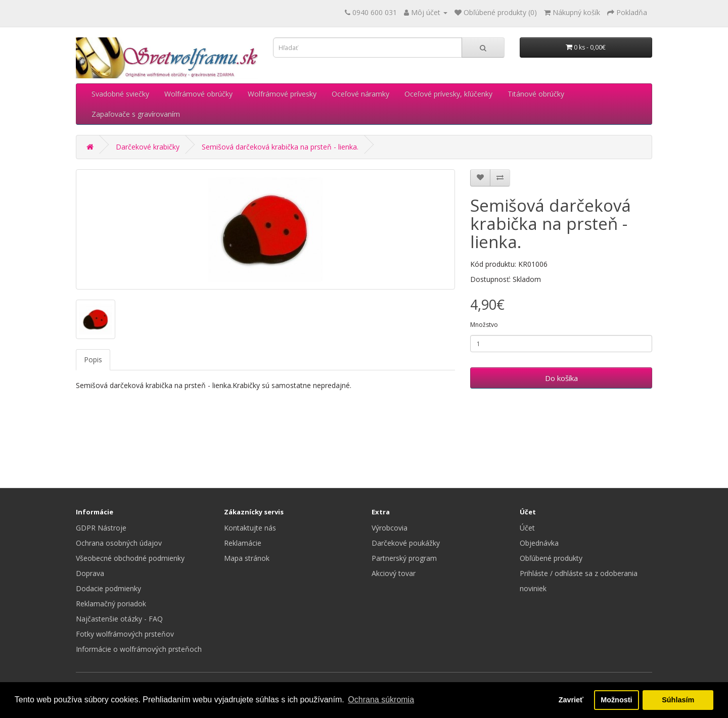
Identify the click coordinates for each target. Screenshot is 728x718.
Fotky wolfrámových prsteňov (125, 634)
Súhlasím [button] (678, 700)
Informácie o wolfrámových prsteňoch (139, 649)
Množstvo (484, 325)
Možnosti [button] (616, 700)
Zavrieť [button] (571, 700)
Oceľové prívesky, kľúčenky (448, 94)
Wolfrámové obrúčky (198, 94)
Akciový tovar (394, 573)
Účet (527, 528)
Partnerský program (404, 558)
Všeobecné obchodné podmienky (130, 558)
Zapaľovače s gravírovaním (136, 114)
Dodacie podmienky (108, 588)
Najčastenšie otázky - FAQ (119, 619)
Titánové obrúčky (536, 94)
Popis (93, 360)
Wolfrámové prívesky (282, 94)
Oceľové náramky (360, 94)
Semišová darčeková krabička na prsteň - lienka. (280, 147)
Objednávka (539, 543)
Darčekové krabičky (148, 147)
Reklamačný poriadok (111, 604)
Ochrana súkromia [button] (381, 700)
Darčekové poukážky (406, 543)
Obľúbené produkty (551, 558)
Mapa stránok (247, 558)
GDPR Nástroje (101, 528)
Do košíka (561, 378)
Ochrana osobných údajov (119, 543)
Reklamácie (243, 543)
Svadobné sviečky (120, 94)
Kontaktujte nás (250, 528)
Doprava (90, 573)
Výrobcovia (390, 528)
